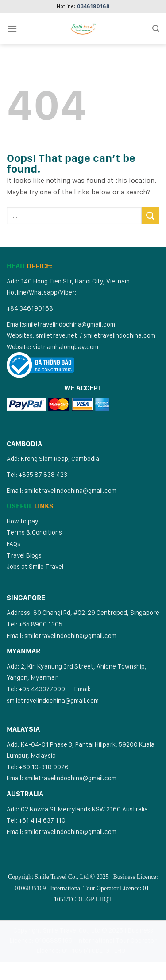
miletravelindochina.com (121, 335)
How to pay (23, 521)
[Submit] (151, 215)
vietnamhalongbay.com (66, 347)
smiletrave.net (57, 335)
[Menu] (12, 29)
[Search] (156, 29)
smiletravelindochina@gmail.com (69, 324)
